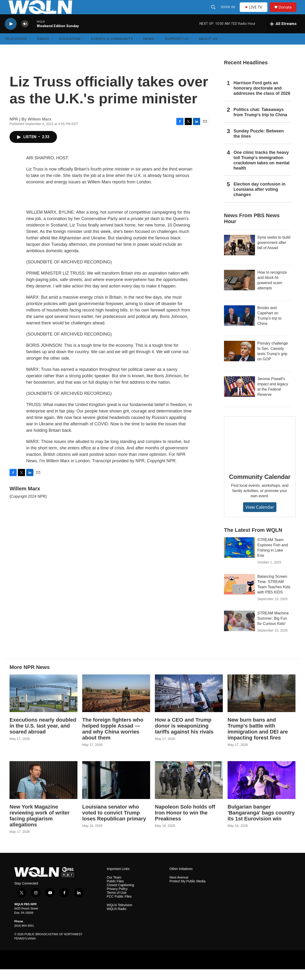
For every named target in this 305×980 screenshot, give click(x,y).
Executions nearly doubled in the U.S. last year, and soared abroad (43, 736)
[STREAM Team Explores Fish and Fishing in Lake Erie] (239, 558)
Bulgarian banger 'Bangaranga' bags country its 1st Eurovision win (261, 823)
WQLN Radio (117, 920)
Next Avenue (179, 888)
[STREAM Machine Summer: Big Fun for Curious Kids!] (239, 632)
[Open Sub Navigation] (30, 50)
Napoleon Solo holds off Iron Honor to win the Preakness (185, 823)
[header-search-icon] (214, 12)
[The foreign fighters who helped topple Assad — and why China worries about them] (116, 704)
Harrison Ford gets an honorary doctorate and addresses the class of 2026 (262, 99)
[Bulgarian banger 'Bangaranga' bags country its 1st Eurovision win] (262, 791)
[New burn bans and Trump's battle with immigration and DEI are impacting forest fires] (262, 704)
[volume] (25, 35)
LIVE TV (255, 12)
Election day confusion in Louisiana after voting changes (259, 200)
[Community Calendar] (260, 452)
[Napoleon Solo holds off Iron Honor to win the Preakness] (189, 791)
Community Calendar (260, 487)
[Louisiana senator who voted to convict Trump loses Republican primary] (116, 791)
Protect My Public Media (187, 892)
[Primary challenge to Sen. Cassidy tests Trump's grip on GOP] (239, 362)
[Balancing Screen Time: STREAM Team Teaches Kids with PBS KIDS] (239, 595)
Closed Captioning (120, 896)
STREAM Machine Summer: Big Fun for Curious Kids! (273, 629)
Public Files (115, 892)
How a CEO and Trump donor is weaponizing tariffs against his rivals (184, 736)
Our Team (114, 888)
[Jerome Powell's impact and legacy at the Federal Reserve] (239, 397)
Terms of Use (117, 903)
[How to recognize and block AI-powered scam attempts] (239, 291)
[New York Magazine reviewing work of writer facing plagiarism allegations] (43, 791)
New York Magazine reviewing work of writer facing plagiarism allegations (40, 826)
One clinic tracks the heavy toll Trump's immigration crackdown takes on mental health (262, 171)
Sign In (228, 12)
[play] (11, 35)
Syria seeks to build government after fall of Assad (274, 253)
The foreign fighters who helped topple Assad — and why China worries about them (113, 739)
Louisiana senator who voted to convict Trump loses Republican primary (114, 823)
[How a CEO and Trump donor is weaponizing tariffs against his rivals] (189, 704)
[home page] (44, 883)
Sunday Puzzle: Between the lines (259, 144)
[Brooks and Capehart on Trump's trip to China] (239, 326)
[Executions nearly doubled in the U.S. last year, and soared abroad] (43, 704)
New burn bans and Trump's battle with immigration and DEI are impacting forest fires (258, 739)
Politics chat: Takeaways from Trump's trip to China (260, 123)
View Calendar (260, 518)
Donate (288, 13)
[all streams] (283, 35)
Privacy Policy (117, 900)
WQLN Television (119, 916)
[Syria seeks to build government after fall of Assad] (239, 256)
